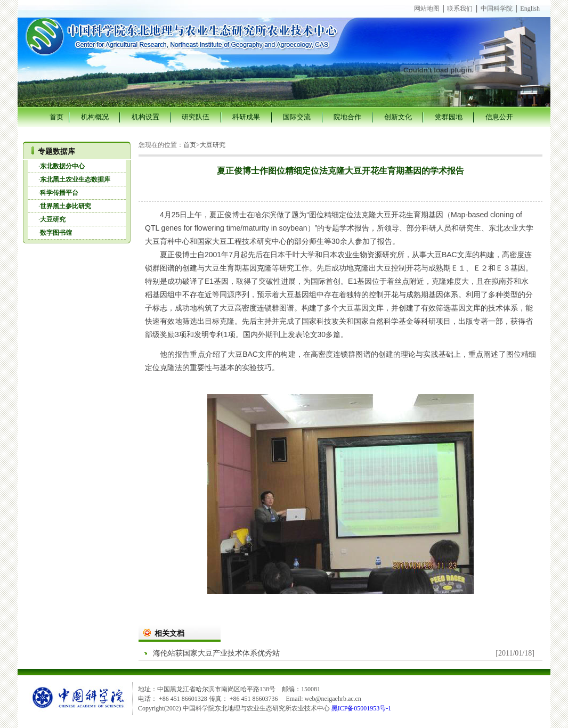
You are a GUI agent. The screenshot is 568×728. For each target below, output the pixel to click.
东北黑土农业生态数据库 (75, 179)
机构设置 (145, 117)
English (530, 9)
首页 (56, 117)
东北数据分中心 (62, 166)
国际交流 (297, 117)
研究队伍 (196, 117)
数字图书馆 (56, 233)
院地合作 (347, 117)
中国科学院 (497, 9)
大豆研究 (53, 219)
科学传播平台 (59, 193)
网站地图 (427, 9)
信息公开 (499, 117)
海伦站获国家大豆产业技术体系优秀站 (216, 653)
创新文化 (398, 117)
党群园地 (449, 117)
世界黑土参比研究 (66, 206)
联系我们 (460, 9)
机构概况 (95, 117)
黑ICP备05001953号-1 (362, 708)
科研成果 (246, 117)
